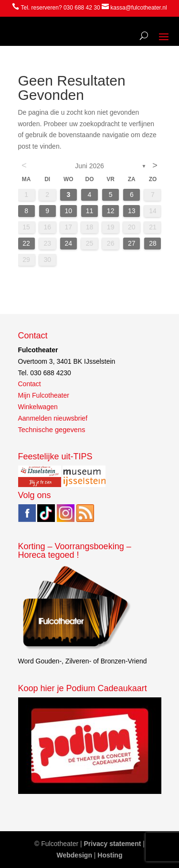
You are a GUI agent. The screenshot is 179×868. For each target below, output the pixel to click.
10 (69, 211)
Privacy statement (113, 844)
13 (132, 211)
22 (26, 243)
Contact (30, 384)
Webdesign (74, 855)
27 (132, 243)
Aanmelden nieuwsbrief (53, 418)
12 (111, 211)
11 (90, 211)
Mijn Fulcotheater (44, 395)
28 (153, 243)
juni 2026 (89, 166)
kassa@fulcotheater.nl (138, 8)
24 (69, 243)
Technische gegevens (52, 430)
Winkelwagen (38, 407)
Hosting (110, 855)
